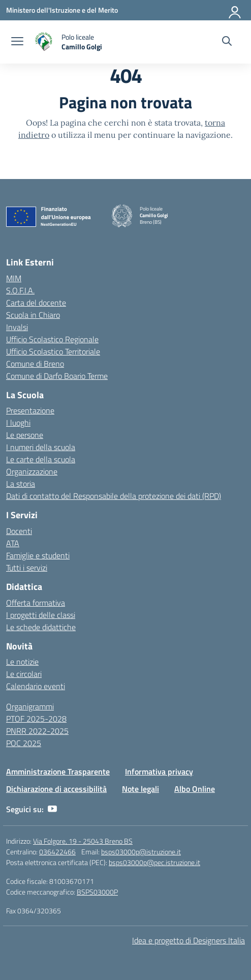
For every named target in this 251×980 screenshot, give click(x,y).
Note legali (140, 789)
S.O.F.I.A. (20, 290)
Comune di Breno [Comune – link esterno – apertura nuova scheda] (35, 364)
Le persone (25, 435)
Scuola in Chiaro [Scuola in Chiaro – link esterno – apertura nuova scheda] (33, 315)
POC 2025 (24, 743)
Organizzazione (32, 471)
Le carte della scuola (41, 459)
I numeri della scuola (41, 447)
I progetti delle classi (41, 615)
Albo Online (195, 789)
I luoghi (18, 423)
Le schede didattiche (41, 627)
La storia (21, 484)
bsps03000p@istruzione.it (141, 852)
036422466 (57, 852)
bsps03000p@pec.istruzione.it (154, 862)
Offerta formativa (36, 603)
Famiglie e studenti (38, 555)
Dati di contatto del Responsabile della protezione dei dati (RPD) (114, 496)
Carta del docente (36, 303)
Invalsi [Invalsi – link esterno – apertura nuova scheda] (17, 327)
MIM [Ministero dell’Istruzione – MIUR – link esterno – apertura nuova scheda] (14, 278)
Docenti (19, 531)
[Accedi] (235, 10)
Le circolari (24, 674)
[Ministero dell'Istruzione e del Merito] (62, 10)
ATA (13, 543)
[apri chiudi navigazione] (17, 42)
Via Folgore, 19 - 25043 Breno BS (83, 841)
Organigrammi (30, 706)
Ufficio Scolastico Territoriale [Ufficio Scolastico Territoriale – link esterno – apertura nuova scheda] (53, 351)
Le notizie (22, 662)
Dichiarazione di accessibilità (56, 789)
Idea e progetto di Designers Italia (189, 940)
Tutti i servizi (27, 568)
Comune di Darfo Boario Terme (57, 376)
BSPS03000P (97, 892)
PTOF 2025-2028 (36, 719)
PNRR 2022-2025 (37, 731)
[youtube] (52, 809)
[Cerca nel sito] (227, 42)
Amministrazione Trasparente (58, 771)
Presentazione (30, 410)
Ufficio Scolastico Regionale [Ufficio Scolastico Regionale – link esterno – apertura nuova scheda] (52, 339)
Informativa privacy (159, 771)
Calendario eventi (36, 686)
